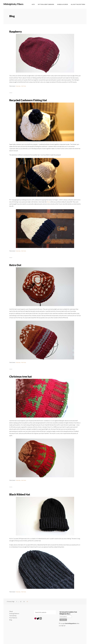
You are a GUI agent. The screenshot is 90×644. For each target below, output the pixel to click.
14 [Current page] (28, 602)
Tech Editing (13, 616)
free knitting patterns (71, 623)
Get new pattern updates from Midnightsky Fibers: (68, 613)
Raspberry (16, 32)
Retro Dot (15, 265)
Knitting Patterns (14, 613)
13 (24, 602)
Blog (11, 620)
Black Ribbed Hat (20, 494)
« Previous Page (10, 602)
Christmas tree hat (21, 377)
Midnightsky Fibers (13, 4)
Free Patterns (13, 618)
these (49, 202)
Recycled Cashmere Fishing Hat (28, 100)
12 (21, 602)
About (11, 611)
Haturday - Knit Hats (21, 86)
